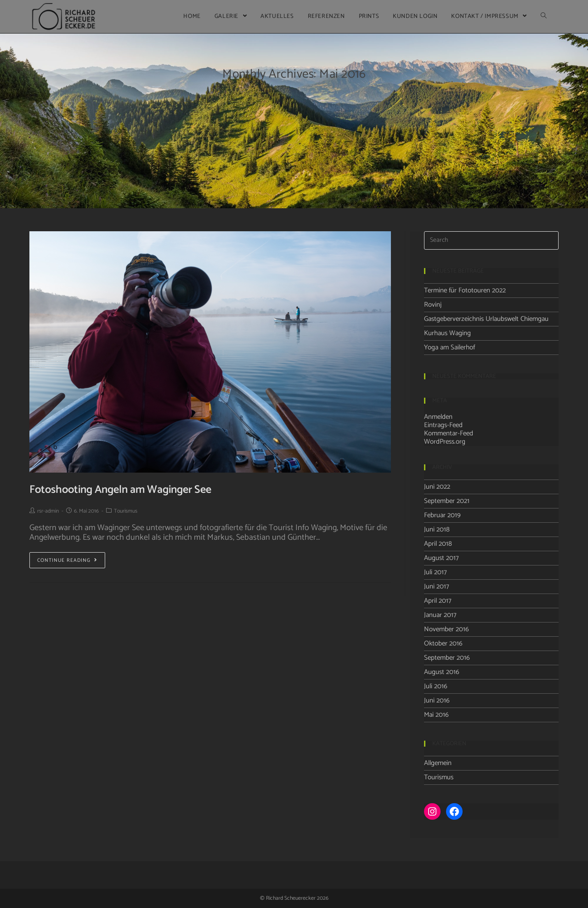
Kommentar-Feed (449, 433)
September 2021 (447, 501)
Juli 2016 (436, 686)
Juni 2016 (437, 700)
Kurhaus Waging (447, 333)
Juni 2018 (437, 529)
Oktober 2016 (443, 643)
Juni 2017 (437, 586)
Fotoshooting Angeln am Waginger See (120, 490)
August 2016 (442, 672)
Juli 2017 (435, 572)
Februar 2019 (442, 515)
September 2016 (447, 658)
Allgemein (438, 763)
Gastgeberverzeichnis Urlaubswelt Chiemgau (486, 319)
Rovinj (433, 305)
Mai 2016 (436, 715)
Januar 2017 (440, 615)
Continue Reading (67, 560)
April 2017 (438, 601)
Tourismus (126, 511)
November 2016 (447, 629)
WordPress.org (445, 442)
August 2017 (441, 558)
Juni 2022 (437, 487)
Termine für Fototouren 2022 (465, 290)
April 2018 (438, 544)
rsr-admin (48, 511)
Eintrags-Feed (443, 425)
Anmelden (438, 417)
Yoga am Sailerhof (449, 347)
